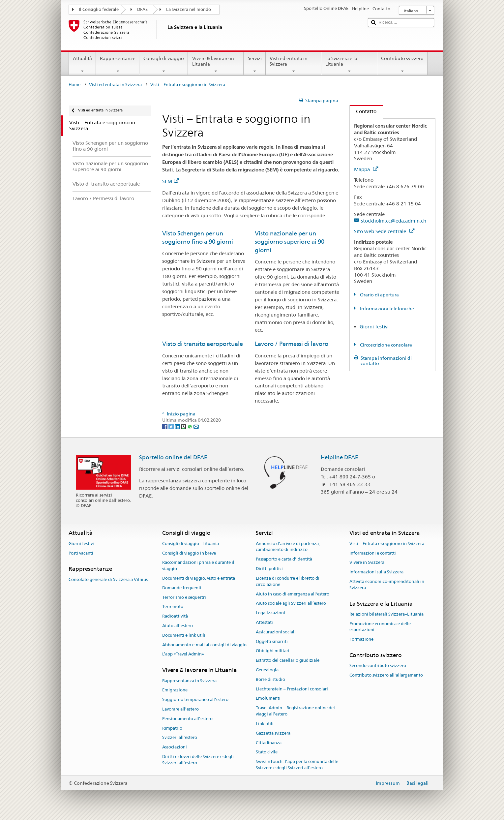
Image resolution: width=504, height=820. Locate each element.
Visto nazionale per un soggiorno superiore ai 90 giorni (290, 242)
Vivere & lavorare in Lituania (216, 65)
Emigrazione (175, 690)
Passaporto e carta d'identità (284, 559)
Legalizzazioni (270, 613)
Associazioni (175, 747)
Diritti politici (269, 569)
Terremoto (173, 607)
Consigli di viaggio (164, 65)
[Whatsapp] (190, 426)
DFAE (142, 9)
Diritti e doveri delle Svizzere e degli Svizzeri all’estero (198, 760)
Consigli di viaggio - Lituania (191, 544)
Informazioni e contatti (373, 553)
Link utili (265, 724)
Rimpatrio (172, 728)
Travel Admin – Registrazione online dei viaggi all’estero (295, 711)
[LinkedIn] (178, 426)
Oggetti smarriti (272, 641)
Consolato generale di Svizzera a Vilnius (108, 579)
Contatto (363, 111)
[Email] (196, 426)
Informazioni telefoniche (386, 309)
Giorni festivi (374, 327)
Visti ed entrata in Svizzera (294, 65)
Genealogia (267, 670)
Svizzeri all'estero (180, 738)
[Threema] (184, 426)
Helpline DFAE (340, 457)
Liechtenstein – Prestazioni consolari (292, 689)
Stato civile (267, 752)
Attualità (82, 65)
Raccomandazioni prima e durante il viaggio (198, 566)
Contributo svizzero (402, 65)
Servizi (254, 65)
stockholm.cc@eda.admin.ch (394, 221)
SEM (171, 181)
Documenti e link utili (184, 635)
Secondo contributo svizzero (378, 666)
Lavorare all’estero (180, 709)
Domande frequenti (182, 588)
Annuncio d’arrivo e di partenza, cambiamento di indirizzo (288, 547)
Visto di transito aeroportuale (203, 344)
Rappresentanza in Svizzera (189, 681)
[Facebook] (165, 426)
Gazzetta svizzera (273, 733)
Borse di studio (270, 679)
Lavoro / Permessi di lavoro (292, 344)
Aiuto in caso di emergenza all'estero (293, 594)
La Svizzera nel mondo (189, 9)
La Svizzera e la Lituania (349, 65)
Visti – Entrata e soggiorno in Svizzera (387, 544)
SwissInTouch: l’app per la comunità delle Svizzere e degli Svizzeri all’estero (297, 765)
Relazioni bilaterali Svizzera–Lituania (386, 614)
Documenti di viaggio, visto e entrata (199, 578)
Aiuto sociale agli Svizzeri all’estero (291, 604)
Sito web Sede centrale (384, 231)
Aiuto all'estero (178, 626)
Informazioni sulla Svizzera (376, 572)
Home (74, 85)
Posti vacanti (81, 553)
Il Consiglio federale (99, 9)
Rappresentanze (118, 65)
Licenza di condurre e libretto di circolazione (288, 581)
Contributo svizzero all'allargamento (386, 675)
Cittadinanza (269, 743)
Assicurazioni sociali (276, 632)
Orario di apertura (379, 295)
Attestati (264, 622)
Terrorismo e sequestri (184, 597)
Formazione (361, 639)
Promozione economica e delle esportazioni (380, 627)
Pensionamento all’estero (187, 719)
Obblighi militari (273, 651)
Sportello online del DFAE (173, 457)
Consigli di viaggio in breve (189, 553)
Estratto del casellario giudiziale (288, 660)
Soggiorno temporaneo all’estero (195, 699)
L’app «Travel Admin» (183, 654)
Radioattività (175, 616)
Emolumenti (268, 699)
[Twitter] (172, 426)
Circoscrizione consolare (385, 345)
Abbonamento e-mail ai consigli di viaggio (204, 645)
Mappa (366, 169)
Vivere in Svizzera (367, 563)
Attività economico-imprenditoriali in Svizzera (387, 585)
